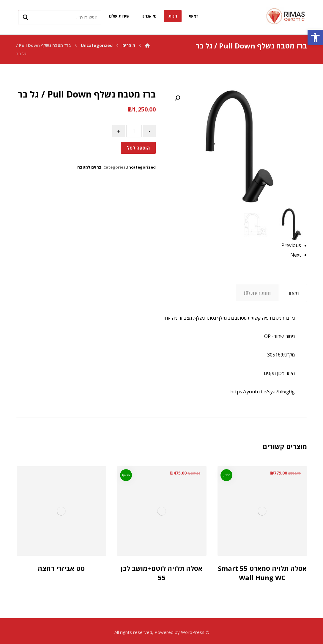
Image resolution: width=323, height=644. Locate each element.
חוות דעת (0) (257, 293)
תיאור (293, 293)
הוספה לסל (138, 148)
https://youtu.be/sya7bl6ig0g (263, 392)
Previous (291, 245)
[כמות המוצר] (134, 131)
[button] (315, 37)
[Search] (26, 17)
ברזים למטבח (89, 167)
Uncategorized (141, 167)
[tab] (293, 293)
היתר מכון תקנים (279, 373)
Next (296, 255)
